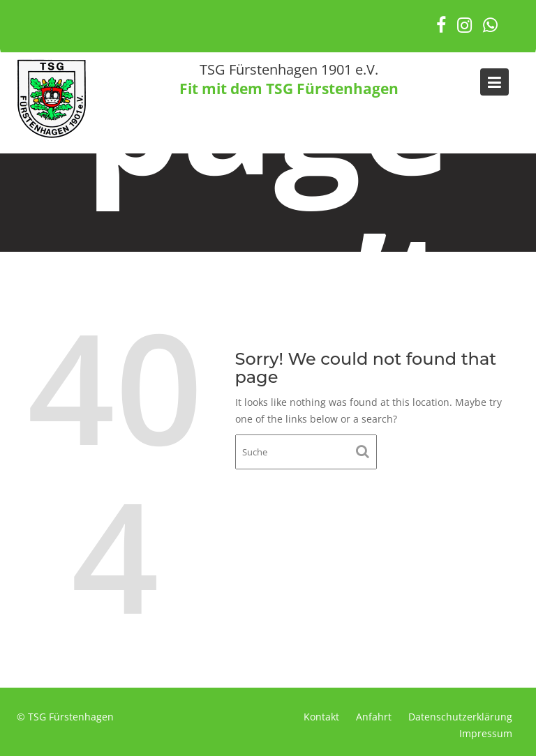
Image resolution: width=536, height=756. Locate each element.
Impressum (486, 733)
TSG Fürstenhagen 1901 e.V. (289, 69)
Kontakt (321, 717)
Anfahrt (374, 717)
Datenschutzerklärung (460, 717)
